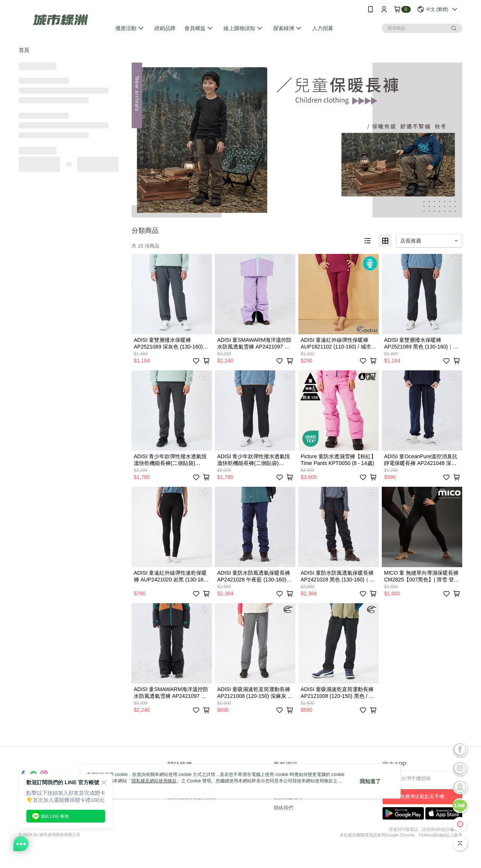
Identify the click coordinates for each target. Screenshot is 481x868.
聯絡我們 (283, 808)
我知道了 (370, 781)
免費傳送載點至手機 (422, 796)
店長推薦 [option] (411, 241)
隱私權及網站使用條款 (154, 781)
